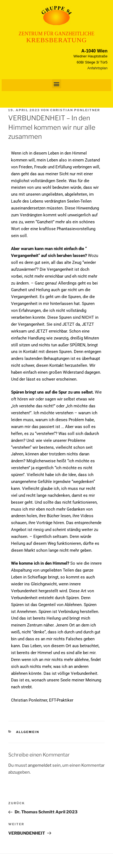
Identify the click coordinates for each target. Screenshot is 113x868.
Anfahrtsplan (97, 68)
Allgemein (28, 732)
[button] (57, 84)
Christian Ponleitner (75, 110)
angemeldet (40, 765)
